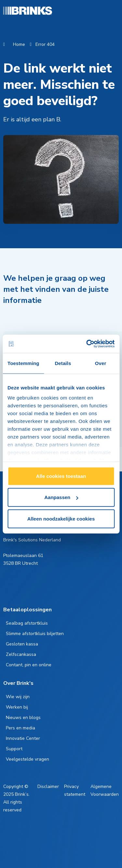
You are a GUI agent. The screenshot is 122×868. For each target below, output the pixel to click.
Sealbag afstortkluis (27, 623)
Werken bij (17, 707)
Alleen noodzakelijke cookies (61, 518)
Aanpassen (61, 497)
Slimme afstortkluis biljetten (35, 634)
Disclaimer (48, 787)
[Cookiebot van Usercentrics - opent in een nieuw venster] (87, 344)
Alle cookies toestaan (61, 476)
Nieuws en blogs (23, 718)
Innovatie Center (23, 738)
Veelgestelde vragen (27, 759)
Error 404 (45, 44)
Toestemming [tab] (23, 363)
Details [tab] (63, 363)
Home (19, 44)
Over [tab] (101, 363)
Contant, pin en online (29, 665)
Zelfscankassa (21, 654)
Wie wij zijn (18, 697)
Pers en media (20, 728)
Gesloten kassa (22, 644)
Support (14, 749)
